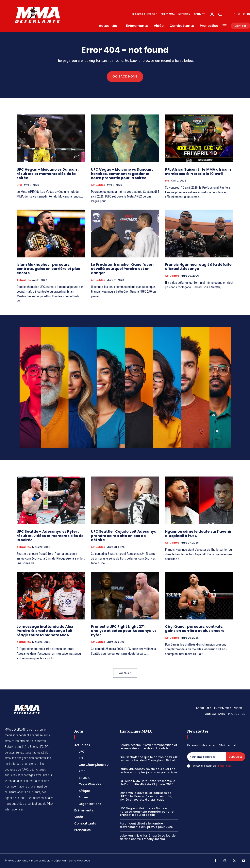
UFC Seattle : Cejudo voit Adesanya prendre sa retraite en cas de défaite (124, 536)
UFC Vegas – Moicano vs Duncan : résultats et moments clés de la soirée (48, 174)
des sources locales (41, 798)
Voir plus (125, 673)
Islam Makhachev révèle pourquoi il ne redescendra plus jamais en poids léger (149, 771)
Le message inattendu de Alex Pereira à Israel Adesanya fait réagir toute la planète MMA (45, 631)
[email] (206, 757)
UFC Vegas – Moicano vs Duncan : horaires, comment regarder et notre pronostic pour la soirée (122, 174)
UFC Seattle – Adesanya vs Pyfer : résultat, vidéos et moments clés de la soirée (50, 536)
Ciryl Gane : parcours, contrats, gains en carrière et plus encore (195, 629)
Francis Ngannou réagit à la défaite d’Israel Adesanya (198, 267)
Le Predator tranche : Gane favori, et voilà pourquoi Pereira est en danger (123, 269)
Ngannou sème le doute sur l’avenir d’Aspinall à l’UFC (198, 534)
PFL (167, 181)
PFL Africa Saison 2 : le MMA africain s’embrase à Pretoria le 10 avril (198, 172)
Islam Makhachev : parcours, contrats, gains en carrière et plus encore (48, 269)
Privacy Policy (224, 766)
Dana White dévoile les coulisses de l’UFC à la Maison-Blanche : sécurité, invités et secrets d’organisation (146, 797)
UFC (19, 185)
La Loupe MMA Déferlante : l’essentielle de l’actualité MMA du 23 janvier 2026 (147, 783)
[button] (220, 14)
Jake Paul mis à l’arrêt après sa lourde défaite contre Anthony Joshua (148, 837)
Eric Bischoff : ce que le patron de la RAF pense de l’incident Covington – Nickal (149, 759)
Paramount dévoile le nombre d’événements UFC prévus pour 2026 (146, 826)
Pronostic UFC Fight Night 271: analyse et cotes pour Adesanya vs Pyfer (124, 631)
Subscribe (235, 757)
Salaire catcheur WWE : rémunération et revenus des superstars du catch (148, 747)
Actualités (98, 185)
